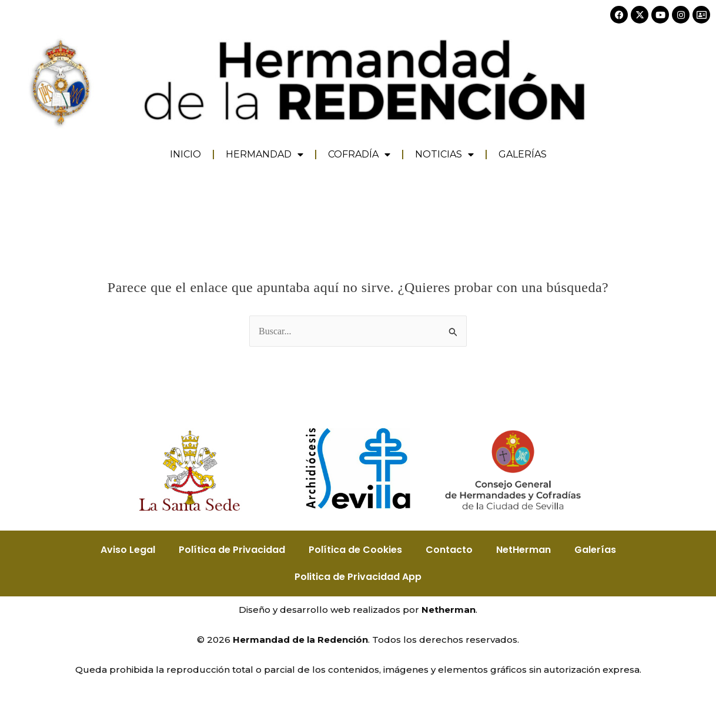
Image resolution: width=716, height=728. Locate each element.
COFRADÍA (359, 155)
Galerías (595, 550)
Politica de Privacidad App (358, 577)
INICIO (185, 154)
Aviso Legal (128, 550)
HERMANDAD (265, 155)
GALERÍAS (523, 154)
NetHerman (523, 550)
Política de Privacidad (232, 550)
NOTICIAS (444, 155)
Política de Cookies (355, 550)
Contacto (449, 550)
